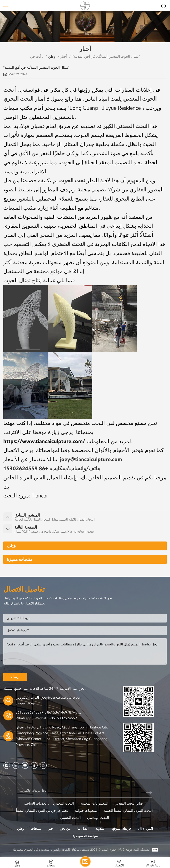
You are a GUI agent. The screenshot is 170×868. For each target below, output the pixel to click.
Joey (31, 703)
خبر (50, 829)
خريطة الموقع (122, 829)
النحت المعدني (63, 803)
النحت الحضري (69, 244)
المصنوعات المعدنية (94, 803)
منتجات (36, 829)
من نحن (65, 829)
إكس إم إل (146, 829)
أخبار (64, 56)
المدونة (100, 829)
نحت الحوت (72, 180)
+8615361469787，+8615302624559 (45, 712)
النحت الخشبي (70, 818)
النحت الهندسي (98, 818)
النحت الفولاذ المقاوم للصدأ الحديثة (128, 811)
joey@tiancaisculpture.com (62, 697)
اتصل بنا (83, 829)
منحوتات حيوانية (86, 811)
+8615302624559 (63, 718)
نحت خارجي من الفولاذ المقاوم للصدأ (42, 811)
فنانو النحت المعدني (129, 803)
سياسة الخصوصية (85, 836)
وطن (52, 56)
